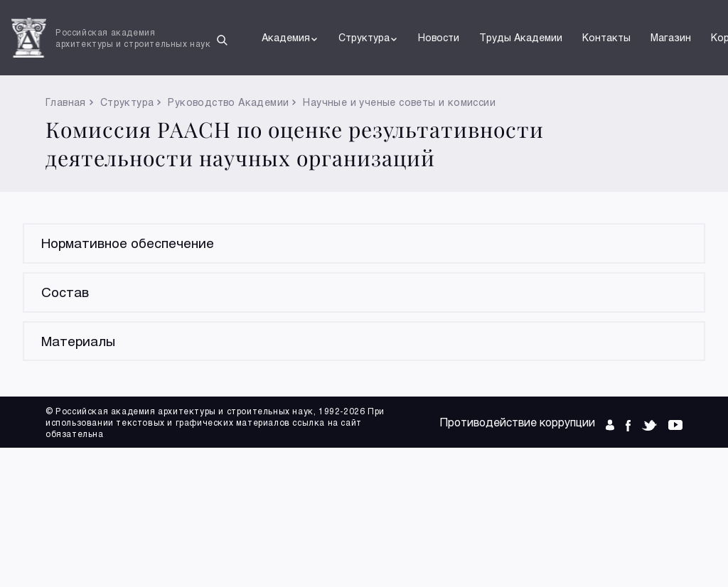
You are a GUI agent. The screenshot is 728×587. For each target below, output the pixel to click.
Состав (65, 292)
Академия (290, 38)
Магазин (671, 37)
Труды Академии (521, 37)
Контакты (606, 37)
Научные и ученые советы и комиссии (399, 102)
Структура (368, 38)
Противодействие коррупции (518, 422)
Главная (66, 102)
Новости (439, 37)
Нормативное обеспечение (128, 243)
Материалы (78, 341)
